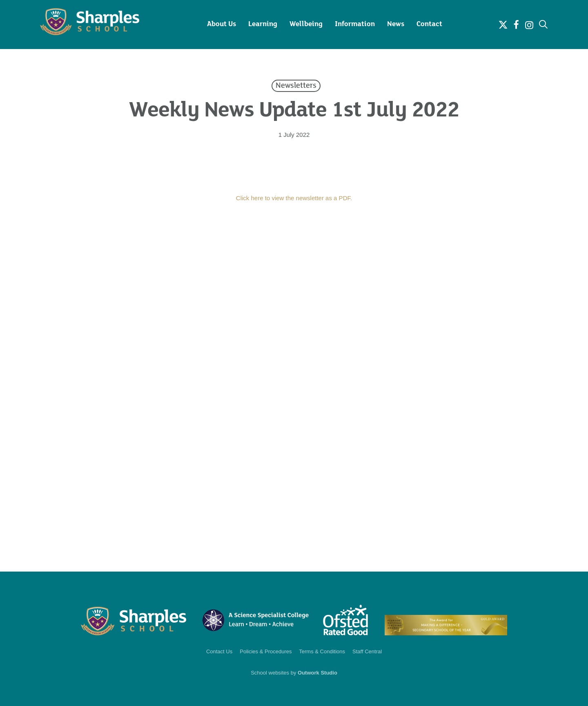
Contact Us (219, 651)
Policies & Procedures (266, 651)
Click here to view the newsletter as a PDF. (294, 198)
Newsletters (296, 86)
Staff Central (367, 651)
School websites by (294, 673)
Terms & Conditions (322, 651)
